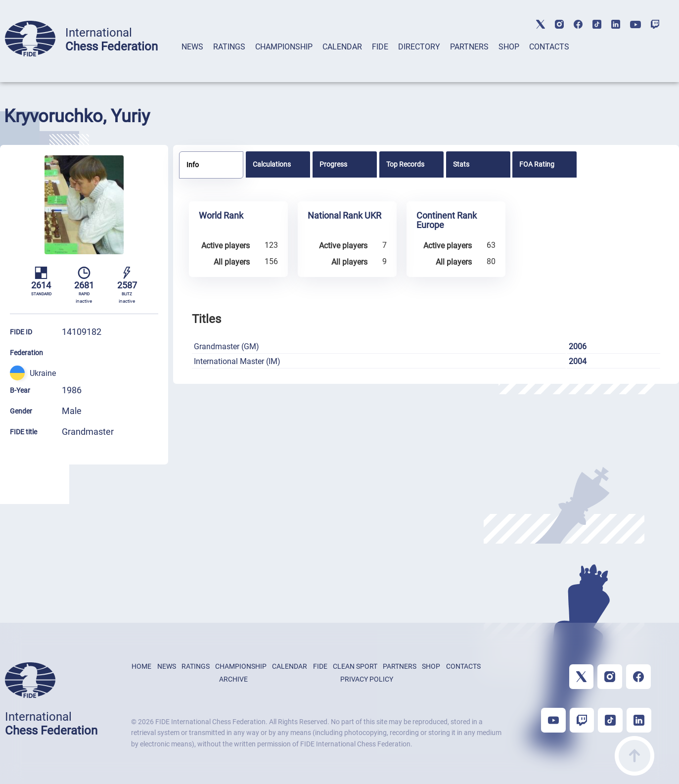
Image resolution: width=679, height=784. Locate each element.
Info (193, 165)
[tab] (192, 60)
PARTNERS (469, 47)
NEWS (192, 47)
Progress (333, 164)
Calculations (272, 164)
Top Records (405, 164)
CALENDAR (342, 47)
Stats (461, 164)
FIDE (380, 47)
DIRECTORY (419, 47)
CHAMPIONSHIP (284, 47)
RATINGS (229, 47)
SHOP (509, 47)
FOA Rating (537, 164)
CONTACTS (549, 47)
